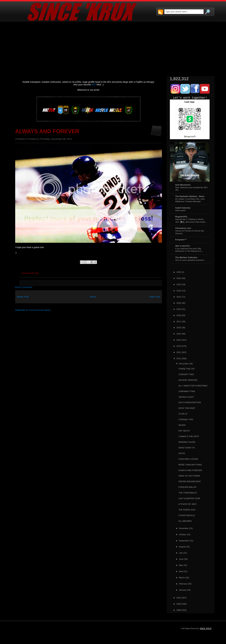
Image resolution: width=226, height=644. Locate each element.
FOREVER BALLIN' (188, 487)
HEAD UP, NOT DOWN (189, 476)
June (181, 559)
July (181, 553)
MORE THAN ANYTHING (190, 465)
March (182, 577)
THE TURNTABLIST (188, 493)
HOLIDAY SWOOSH (188, 380)
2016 (179, 327)
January (183, 590)
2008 (179, 610)
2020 (179, 303)
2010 (179, 598)
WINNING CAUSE (187, 442)
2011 (179, 358)
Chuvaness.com (183, 228)
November (184, 528)
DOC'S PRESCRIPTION (190, 402)
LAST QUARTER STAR (189, 498)
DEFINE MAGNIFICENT (190, 481)
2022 (179, 291)
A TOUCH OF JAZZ (188, 504)
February (183, 584)
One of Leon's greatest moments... (190, 260)
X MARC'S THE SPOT (189, 436)
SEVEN (182, 425)
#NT (94, 85)
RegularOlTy (181, 217)
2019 (179, 309)
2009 (179, 604)
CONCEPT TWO (186, 374)
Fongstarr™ (181, 239)
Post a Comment (24, 287)
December (184, 364)
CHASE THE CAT (187, 369)
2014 (179, 340)
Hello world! (180, 210)
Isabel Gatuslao (183, 208)
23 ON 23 (183, 414)
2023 (179, 284)
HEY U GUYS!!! (183, 246)
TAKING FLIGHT (186, 397)
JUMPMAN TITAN (187, 391)
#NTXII (182, 453)
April (181, 571)
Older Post (155, 297)
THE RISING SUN (187, 510)
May (181, 565)
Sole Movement (183, 185)
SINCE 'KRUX (206, 628)
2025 (179, 272)
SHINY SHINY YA (187, 448)
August (182, 547)
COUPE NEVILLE (187, 515)
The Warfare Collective (186, 257)
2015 (179, 334)
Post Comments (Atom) (40, 310)
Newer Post (23, 297)
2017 (179, 321)
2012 (179, 352)
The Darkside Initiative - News (190, 196)
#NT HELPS (184, 431)
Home (93, 297)
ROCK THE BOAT (187, 408)
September (184, 541)
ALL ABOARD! (185, 521)
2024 (179, 278)
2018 (179, 315)
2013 (179, 346)
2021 (179, 297)
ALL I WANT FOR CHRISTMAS (193, 386)
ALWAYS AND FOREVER (47, 131)
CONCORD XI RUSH (188, 459)
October (183, 534)
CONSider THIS (186, 419)
